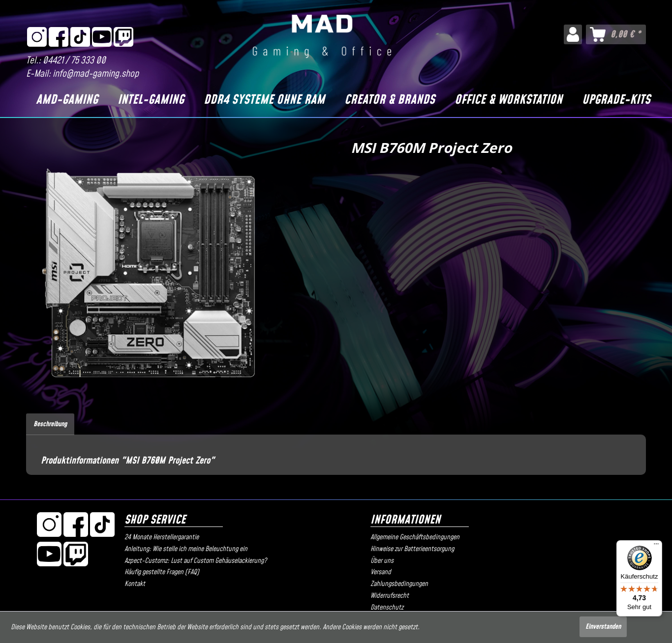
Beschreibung (50, 424)
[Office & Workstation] (508, 100)
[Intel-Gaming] (151, 100)
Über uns (382, 561)
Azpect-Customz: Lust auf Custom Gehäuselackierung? (196, 561)
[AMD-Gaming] (67, 100)
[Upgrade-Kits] (616, 100)
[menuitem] (573, 34)
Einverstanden (603, 627)
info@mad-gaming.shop (96, 74)
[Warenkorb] (616, 34)
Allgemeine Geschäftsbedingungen (415, 537)
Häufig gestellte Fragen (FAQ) (162, 572)
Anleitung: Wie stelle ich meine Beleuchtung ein (186, 549)
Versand (381, 572)
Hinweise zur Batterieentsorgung (412, 549)
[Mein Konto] (573, 34)
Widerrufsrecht (390, 596)
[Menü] (656, 546)
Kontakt (135, 584)
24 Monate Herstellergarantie (162, 537)
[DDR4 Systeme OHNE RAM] (264, 100)
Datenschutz (387, 608)
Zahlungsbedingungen (399, 584)
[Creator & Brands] (390, 100)
